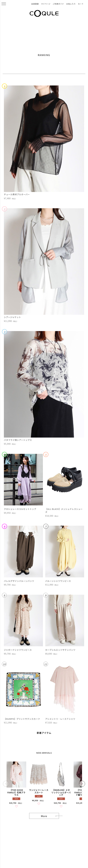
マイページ (46, 4)
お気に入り (71, 4)
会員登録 (35, 4)
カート (81, 4)
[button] (6, 784)
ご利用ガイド (58, 4)
